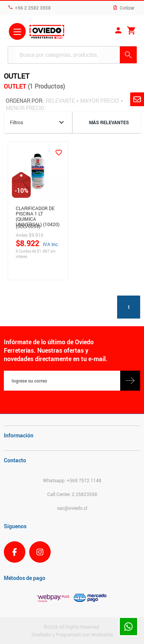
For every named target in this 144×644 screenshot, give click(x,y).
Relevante (60, 101)
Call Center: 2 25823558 (72, 494)
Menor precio (25, 108)
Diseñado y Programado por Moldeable (72, 634)
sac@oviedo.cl (72, 508)
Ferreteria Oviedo (47, 33)
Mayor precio (100, 101)
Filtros (38, 122)
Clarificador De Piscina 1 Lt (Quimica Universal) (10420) (38, 212)
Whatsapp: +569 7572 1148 (72, 480)
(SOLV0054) (28, 226)
